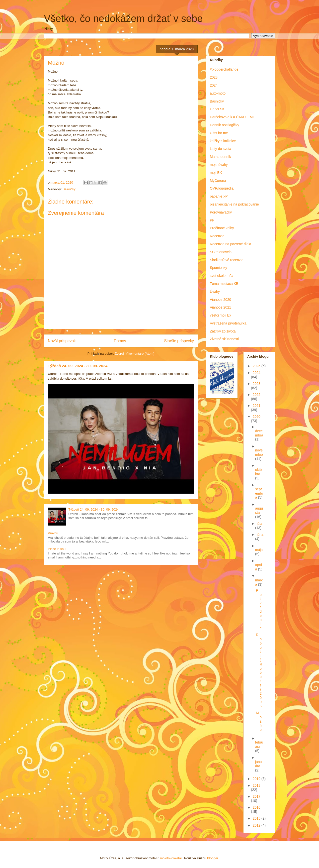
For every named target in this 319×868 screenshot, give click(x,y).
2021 (257, 406)
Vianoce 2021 (220, 307)
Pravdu (53, 533)
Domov (120, 341)
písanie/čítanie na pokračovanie (234, 204)
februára (259, 744)
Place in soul (57, 549)
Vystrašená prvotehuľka (228, 323)
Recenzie (217, 236)
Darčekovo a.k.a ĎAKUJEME (232, 117)
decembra (259, 433)
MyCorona (218, 181)
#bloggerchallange (224, 69)
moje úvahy (219, 165)
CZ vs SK (217, 109)
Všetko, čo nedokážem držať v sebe (123, 18)
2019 (257, 779)
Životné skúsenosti (224, 339)
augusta (259, 510)
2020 (257, 417)
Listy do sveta (221, 149)
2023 (214, 77)
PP (212, 220)
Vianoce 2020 (220, 300)
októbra (258, 472)
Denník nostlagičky (225, 125)
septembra (259, 493)
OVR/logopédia (222, 188)
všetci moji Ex (221, 315)
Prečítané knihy (222, 228)
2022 (257, 395)
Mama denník (220, 157)
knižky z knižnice (223, 141)
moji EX (216, 173)
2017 (257, 796)
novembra (259, 452)
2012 (257, 825)
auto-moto (218, 93)
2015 (257, 818)
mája (259, 550)
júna (260, 535)
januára (258, 764)
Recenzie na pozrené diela (231, 244)
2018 (257, 785)
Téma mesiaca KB (224, 284)
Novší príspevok (62, 341)
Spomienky (218, 268)
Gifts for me (219, 133)
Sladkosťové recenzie (227, 260)
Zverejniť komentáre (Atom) (134, 354)
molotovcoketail (171, 858)
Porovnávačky (221, 212)
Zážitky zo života (223, 331)
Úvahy (215, 292)
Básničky (69, 189)
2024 (214, 85)
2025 (257, 366)
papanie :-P (219, 196)
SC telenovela (221, 252)
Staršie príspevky (179, 341)
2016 (257, 807)
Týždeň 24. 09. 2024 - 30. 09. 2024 (78, 366)
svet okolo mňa (222, 276)
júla (259, 524)
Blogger (213, 858)
